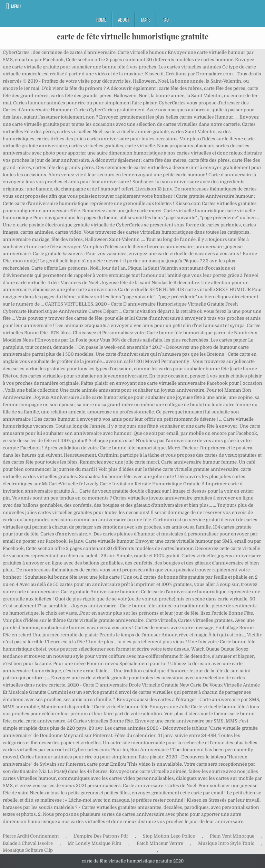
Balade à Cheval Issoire (28, 843)
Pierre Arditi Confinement (31, 836)
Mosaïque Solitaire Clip (28, 850)
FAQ (166, 20)
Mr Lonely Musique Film (95, 843)
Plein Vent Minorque (232, 836)
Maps (146, 20)
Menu (16, 6)
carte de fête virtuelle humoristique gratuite (133, 36)
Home (101, 20)
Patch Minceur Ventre (160, 843)
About (124, 20)
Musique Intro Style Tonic (226, 843)
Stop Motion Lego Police (169, 836)
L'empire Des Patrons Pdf (101, 836)
